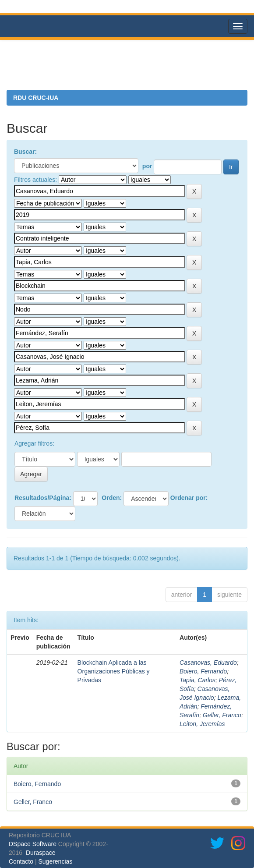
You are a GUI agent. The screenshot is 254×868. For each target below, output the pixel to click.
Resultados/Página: (43, 498)
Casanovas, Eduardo (208, 663)
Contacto (21, 861)
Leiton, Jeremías (202, 724)
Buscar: (25, 152)
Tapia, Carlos (198, 680)
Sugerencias (55, 861)
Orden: (112, 498)
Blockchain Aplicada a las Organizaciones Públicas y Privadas (114, 671)
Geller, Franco (222, 715)
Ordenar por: (189, 498)
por (147, 166)
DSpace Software (33, 844)
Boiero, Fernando (203, 671)
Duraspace (41, 853)
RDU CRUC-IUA (36, 98)
